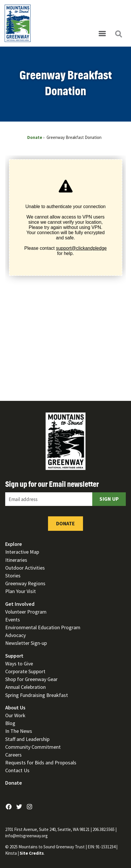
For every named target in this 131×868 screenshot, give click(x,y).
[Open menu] (102, 34)
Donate (65, 523)
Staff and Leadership (27, 739)
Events (13, 620)
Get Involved (20, 604)
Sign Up (109, 499)
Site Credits (32, 853)
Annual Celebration (25, 687)
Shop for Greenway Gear (31, 679)
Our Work (15, 715)
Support (14, 656)
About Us (15, 708)
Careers (13, 755)
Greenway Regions (25, 583)
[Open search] (118, 34)
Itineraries (16, 560)
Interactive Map (22, 552)
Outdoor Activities (25, 568)
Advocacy (15, 635)
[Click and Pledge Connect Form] (65, 271)
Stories (13, 576)
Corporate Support (25, 671)
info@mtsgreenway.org (26, 836)
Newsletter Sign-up (26, 643)
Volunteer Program (26, 612)
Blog (10, 723)
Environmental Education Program (43, 627)
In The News (19, 731)
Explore (14, 544)
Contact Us (17, 770)
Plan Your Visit (21, 591)
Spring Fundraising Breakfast (37, 695)
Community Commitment (33, 747)
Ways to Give (19, 664)
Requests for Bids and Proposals (41, 763)
